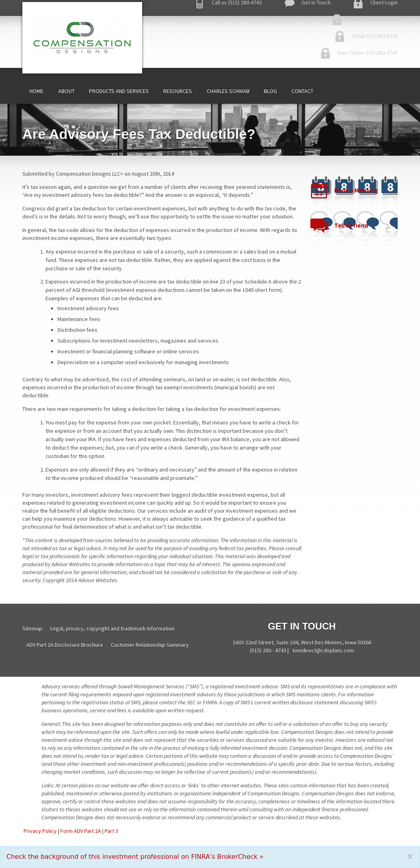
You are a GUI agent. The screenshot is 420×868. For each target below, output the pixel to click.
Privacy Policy (40, 831)
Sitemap (32, 628)
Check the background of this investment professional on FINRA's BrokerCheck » (135, 857)
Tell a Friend (351, 225)
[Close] (410, 857)
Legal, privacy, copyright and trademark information (112, 628)
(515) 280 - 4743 (268, 650)
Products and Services (119, 91)
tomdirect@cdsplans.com (323, 650)
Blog (270, 91)
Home (37, 91)
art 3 (113, 831)
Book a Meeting (356, 190)
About (66, 91)
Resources (178, 91)
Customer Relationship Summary (150, 645)
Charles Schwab (228, 91)
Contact (302, 91)
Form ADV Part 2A (81, 831)
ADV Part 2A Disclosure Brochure (65, 645)
